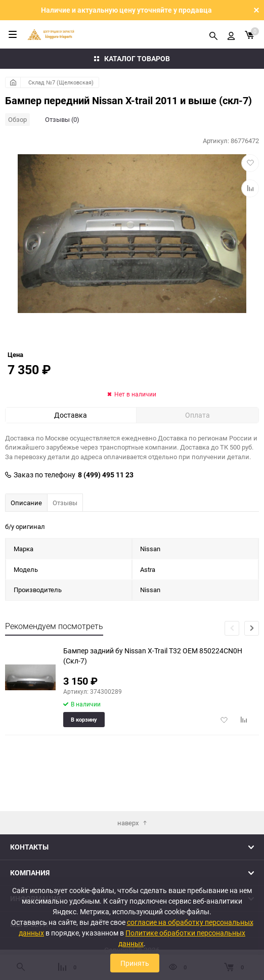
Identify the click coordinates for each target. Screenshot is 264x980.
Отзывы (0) (62, 119)
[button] (252, 659)
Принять (135, 963)
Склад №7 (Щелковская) (61, 82)
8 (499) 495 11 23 (106, 505)
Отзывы (65, 533)
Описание (26, 533)
